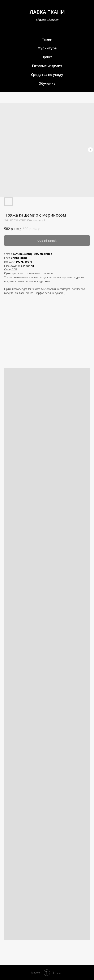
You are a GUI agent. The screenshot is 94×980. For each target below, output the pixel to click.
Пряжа (47, 57)
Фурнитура (47, 48)
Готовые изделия (47, 66)
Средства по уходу (47, 75)
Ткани (47, 39)
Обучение (47, 83)
